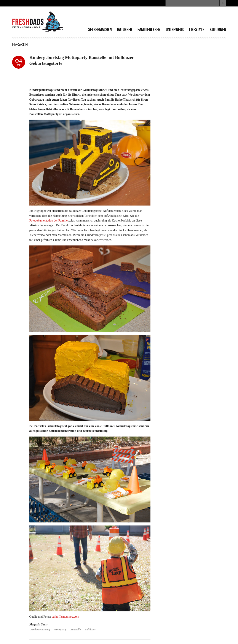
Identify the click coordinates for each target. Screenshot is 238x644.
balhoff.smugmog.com (65, 617)
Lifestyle (197, 29)
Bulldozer (90, 630)
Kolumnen (218, 29)
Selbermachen (100, 29)
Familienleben (149, 29)
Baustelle (76, 630)
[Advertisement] (176, 17)
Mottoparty (60, 630)
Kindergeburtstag (40, 630)
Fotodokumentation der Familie (49, 221)
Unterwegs (175, 29)
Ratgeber (125, 29)
